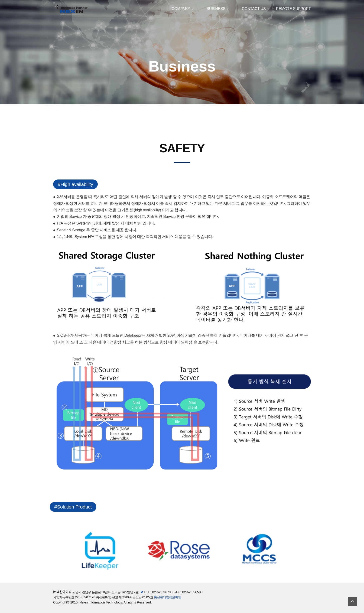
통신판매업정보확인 (167, 597)
